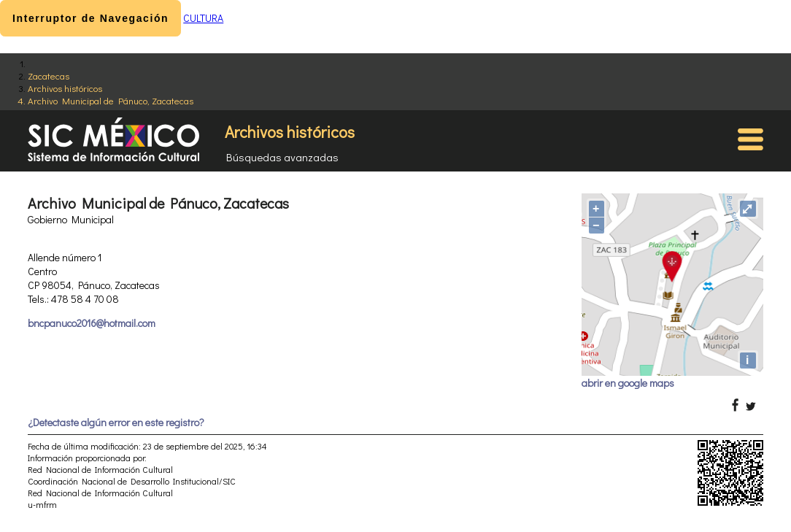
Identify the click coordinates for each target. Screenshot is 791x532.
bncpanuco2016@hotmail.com (92, 323)
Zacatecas (49, 76)
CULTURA (203, 18)
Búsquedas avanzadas (282, 157)
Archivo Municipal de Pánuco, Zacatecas (111, 100)
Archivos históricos (65, 88)
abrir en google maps (628, 383)
